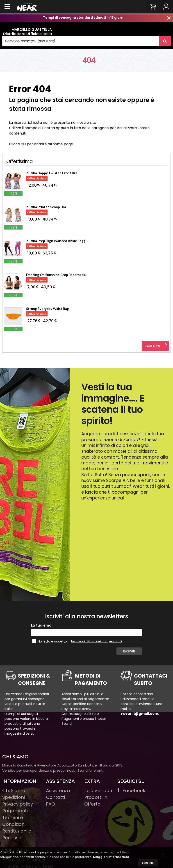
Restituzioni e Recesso (17, 834)
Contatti (55, 797)
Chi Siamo (14, 791)
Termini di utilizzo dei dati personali (96, 641)
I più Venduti (98, 791)
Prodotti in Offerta (96, 801)
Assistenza (58, 791)
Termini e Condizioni (14, 821)
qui (23, 144)
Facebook (131, 791)
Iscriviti (129, 651)
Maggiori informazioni (111, 857)
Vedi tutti (156, 345)
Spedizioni (14, 797)
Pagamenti (15, 811)
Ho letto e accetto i (51, 641)
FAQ (50, 804)
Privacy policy (18, 804)
